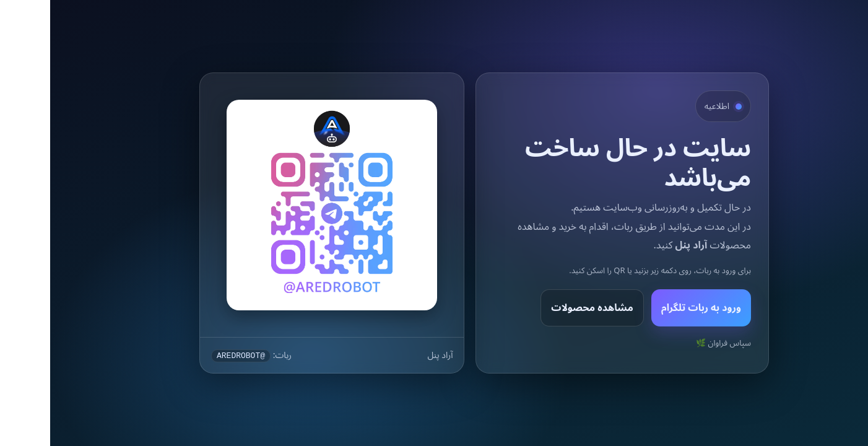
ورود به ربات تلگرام (651, 307)
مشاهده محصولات (542, 307)
